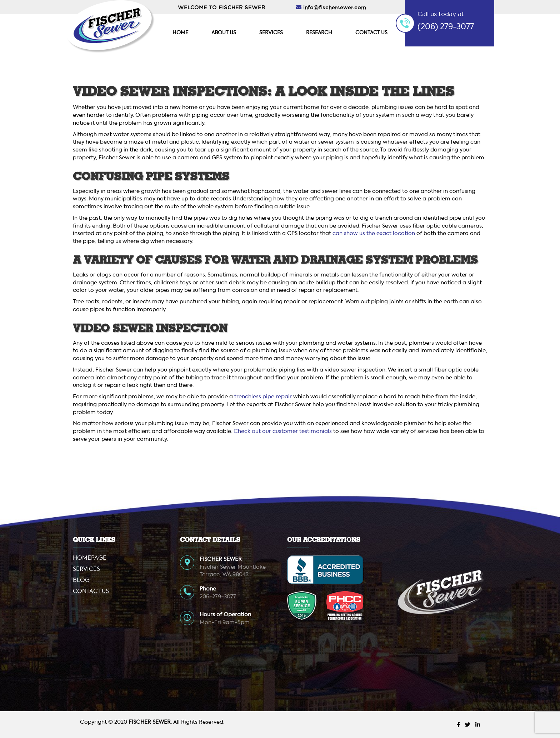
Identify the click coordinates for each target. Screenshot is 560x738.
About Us (224, 33)
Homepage (90, 558)
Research (319, 33)
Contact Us (371, 33)
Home (180, 33)
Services (271, 33)
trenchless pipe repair (264, 397)
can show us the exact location (374, 233)
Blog (81, 580)
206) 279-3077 (447, 27)
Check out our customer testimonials (283, 431)
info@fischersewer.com (335, 7)
